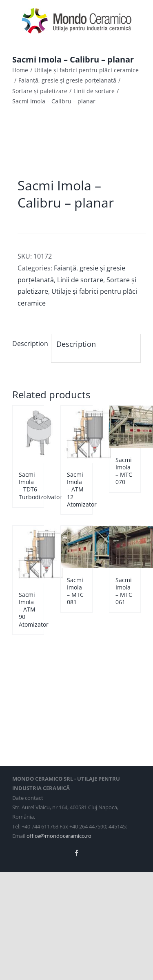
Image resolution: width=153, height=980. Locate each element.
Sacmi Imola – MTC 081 (75, 591)
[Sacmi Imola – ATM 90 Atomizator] (28, 554)
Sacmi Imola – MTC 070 (124, 471)
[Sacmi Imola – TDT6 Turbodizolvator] (28, 434)
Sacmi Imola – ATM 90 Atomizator (34, 609)
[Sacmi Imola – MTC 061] (125, 547)
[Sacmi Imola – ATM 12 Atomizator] (76, 434)
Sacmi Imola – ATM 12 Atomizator (82, 489)
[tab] (29, 344)
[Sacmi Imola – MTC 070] (125, 427)
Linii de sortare (80, 280)
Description (29, 344)
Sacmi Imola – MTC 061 (124, 591)
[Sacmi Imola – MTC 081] (76, 547)
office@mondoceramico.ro (59, 836)
